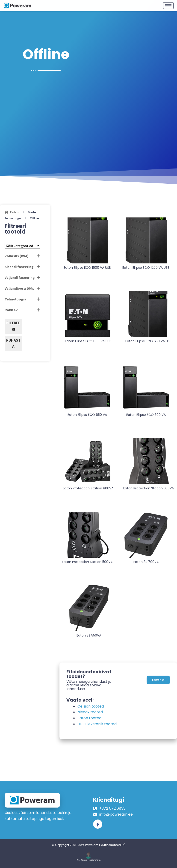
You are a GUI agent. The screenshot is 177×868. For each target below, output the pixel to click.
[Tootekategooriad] (22, 246)
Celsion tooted (91, 706)
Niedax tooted (90, 712)
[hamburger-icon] (168, 4)
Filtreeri (13, 326)
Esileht (15, 212)
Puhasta (13, 343)
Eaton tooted (89, 718)
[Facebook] (98, 824)
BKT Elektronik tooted (97, 724)
